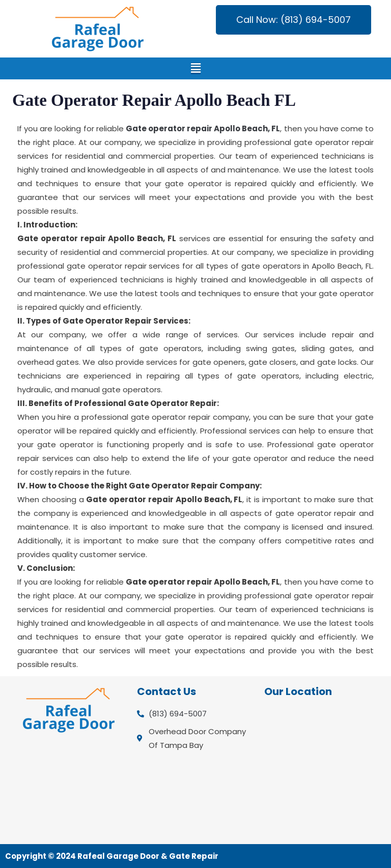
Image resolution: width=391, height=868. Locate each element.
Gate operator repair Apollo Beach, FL (203, 128)
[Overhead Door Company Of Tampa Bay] (323, 770)
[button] (196, 68)
